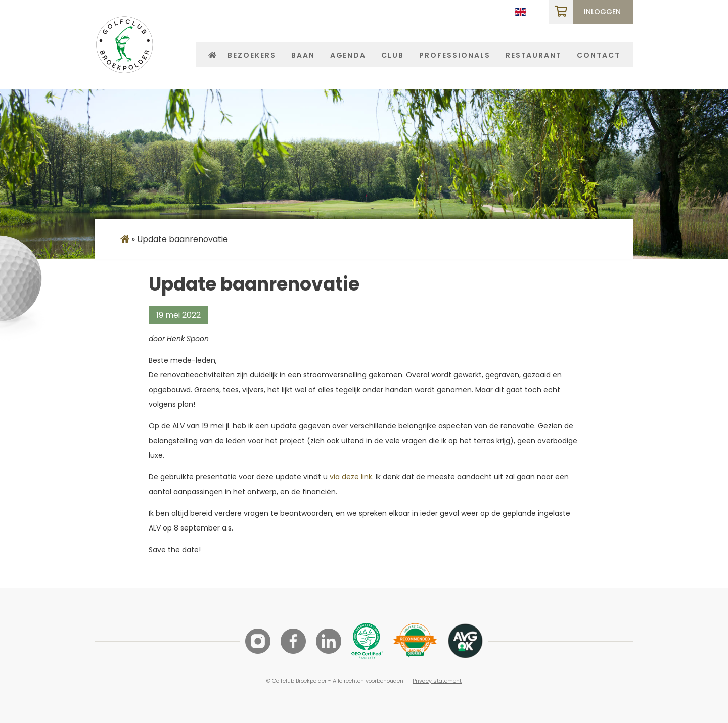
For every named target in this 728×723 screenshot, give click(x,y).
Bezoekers (252, 55)
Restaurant (534, 55)
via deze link (351, 477)
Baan (303, 55)
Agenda (348, 55)
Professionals (454, 55)
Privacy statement (437, 681)
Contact (599, 55)
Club (393, 55)
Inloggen (602, 12)
